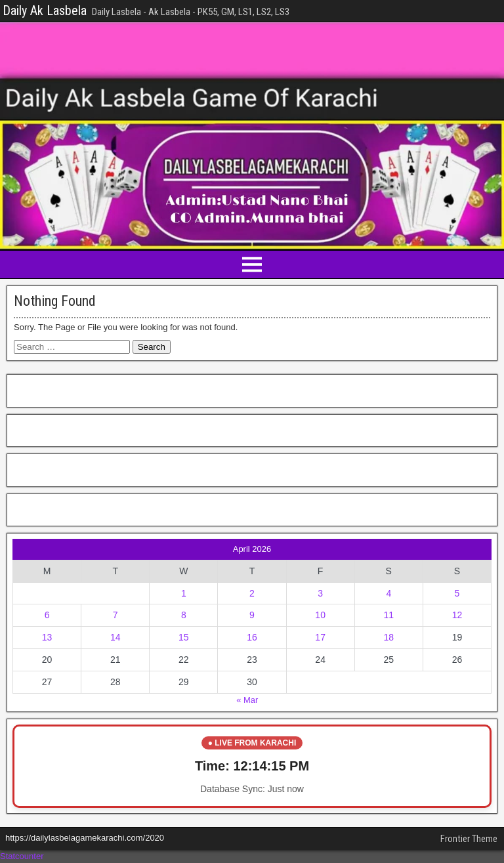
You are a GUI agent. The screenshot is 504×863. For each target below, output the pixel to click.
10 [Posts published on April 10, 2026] (320, 615)
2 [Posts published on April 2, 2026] (252, 593)
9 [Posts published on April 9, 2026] (252, 615)
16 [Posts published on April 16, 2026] (252, 637)
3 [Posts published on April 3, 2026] (320, 593)
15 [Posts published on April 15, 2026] (184, 637)
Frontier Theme (469, 839)
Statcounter (22, 856)
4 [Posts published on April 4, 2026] (388, 593)
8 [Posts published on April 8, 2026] (184, 615)
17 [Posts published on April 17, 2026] (320, 637)
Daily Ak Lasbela (45, 11)
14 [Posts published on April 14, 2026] (115, 637)
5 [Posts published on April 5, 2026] (457, 593)
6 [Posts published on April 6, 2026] (47, 615)
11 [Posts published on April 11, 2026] (388, 615)
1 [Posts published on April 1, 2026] (184, 593)
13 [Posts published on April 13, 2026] (47, 637)
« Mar (247, 700)
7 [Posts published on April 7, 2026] (115, 615)
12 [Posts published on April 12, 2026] (457, 615)
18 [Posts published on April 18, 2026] (388, 637)
